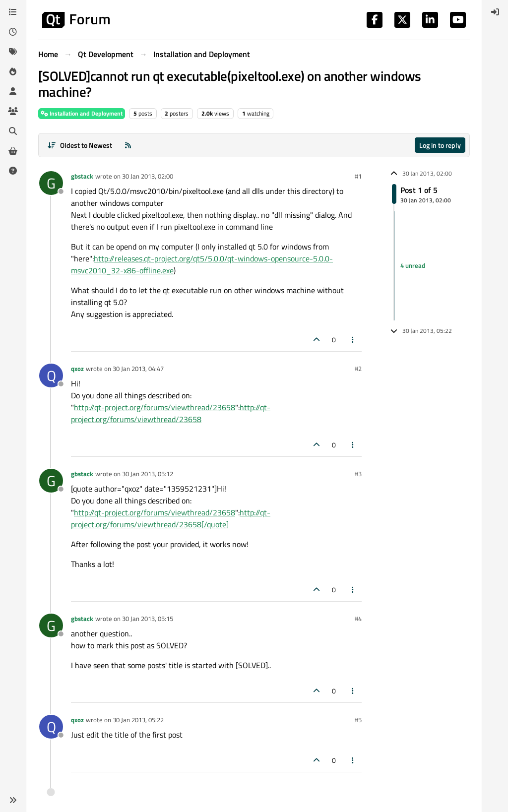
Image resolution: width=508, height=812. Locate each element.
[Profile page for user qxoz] (51, 375)
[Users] (13, 91)
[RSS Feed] (128, 145)
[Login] (495, 12)
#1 (358, 176)
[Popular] (13, 71)
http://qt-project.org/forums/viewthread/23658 (155, 407)
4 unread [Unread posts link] (413, 265)
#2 (358, 369)
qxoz (77, 369)
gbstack (82, 176)
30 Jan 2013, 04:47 (138, 369)
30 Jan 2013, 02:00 (148, 176)
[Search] (13, 131)
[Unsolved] (13, 171)
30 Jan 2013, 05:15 (148, 619)
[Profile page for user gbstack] (51, 183)
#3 (358, 474)
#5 (358, 720)
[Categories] (13, 12)
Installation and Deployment (82, 113)
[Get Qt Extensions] (13, 151)
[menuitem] (495, 12)
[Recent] (13, 32)
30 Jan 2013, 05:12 (148, 474)
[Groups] (13, 111)
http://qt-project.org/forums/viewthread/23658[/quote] (171, 518)
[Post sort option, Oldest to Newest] (80, 145)
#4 (358, 619)
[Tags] (13, 52)
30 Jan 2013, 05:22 (138, 720)
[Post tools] (353, 340)
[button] (13, 800)
